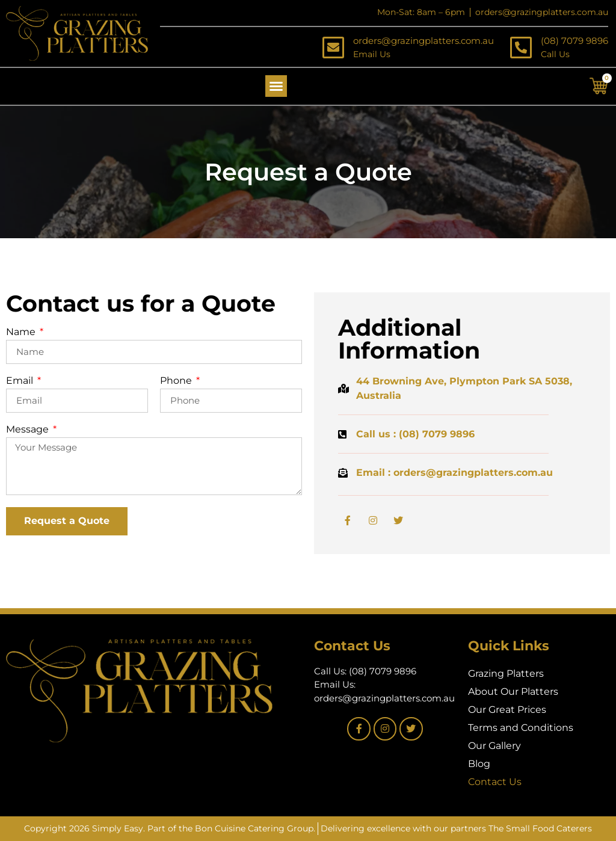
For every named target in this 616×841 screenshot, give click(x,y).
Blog (479, 764)
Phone (177, 381)
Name (22, 332)
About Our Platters (513, 692)
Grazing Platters (506, 673)
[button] (276, 86)
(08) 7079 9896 (574, 41)
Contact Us (495, 782)
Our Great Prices (507, 710)
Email (21, 381)
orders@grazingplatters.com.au (423, 41)
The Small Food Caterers (540, 828)
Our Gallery (494, 746)
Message (29, 430)
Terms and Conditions (521, 728)
